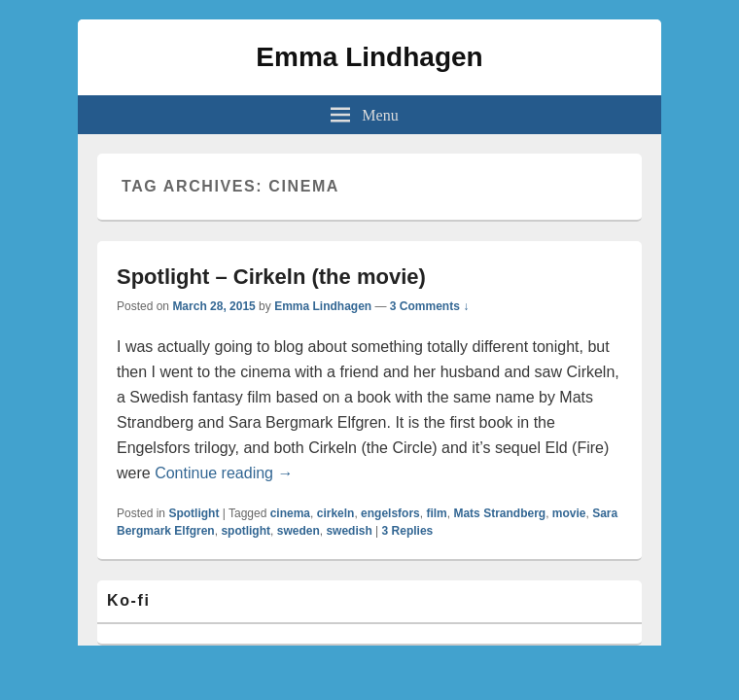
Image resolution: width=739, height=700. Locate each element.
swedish (349, 531)
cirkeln (336, 513)
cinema (290, 513)
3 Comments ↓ (429, 306)
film (436, 513)
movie (569, 513)
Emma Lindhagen (369, 57)
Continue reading (224, 473)
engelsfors (390, 513)
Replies (408, 531)
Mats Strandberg (499, 513)
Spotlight (194, 513)
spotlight (246, 531)
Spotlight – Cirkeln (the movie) (271, 277)
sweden (299, 531)
